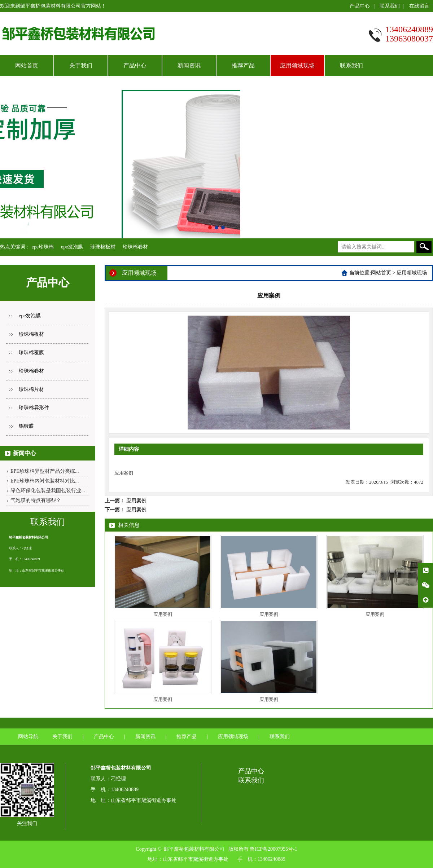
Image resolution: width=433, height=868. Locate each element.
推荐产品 (243, 65)
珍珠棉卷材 (135, 247)
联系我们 (390, 6)
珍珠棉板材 (103, 247)
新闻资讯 (189, 65)
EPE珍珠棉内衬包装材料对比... (45, 481)
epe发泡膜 (72, 247)
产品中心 (360, 6)
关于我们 (81, 65)
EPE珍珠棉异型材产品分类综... (45, 471)
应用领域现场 (297, 65)
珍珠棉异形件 (34, 408)
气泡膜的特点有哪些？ (36, 500)
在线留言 (419, 6)
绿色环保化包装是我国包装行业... (48, 491)
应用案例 (136, 501)
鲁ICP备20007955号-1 (273, 849)
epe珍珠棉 (43, 247)
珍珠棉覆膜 (31, 353)
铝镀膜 (26, 426)
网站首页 (27, 65)
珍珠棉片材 (31, 389)
